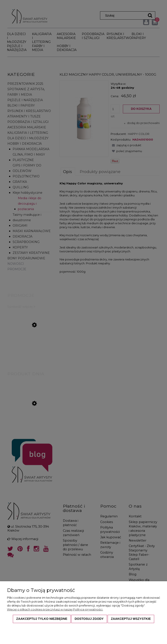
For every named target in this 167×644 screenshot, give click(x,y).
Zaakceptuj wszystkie (131, 619)
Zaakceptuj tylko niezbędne (42, 619)
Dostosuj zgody (89, 619)
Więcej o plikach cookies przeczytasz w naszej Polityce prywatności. (55, 609)
